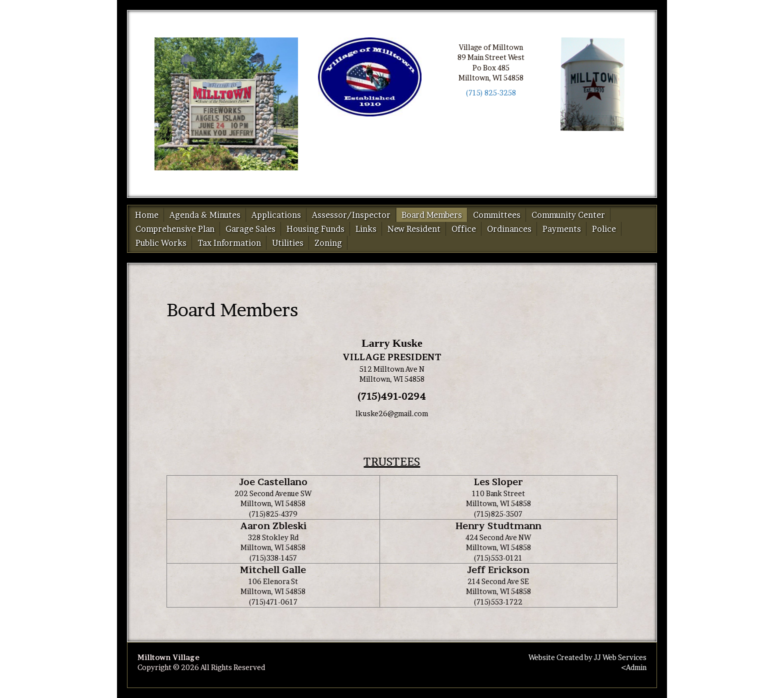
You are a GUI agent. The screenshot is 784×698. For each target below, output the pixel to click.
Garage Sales (250, 229)
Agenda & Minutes (205, 215)
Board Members (432, 215)
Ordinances (509, 229)
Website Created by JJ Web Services (587, 657)
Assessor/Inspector (351, 215)
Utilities (288, 243)
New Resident (414, 229)
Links (366, 229)
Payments (562, 229)
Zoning (328, 243)
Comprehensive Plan (175, 229)
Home (147, 215)
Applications (276, 215)
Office (464, 229)
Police (604, 229)
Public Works (161, 243)
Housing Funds (315, 229)
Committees (497, 215)
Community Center (568, 215)
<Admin (634, 667)
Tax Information (229, 243)
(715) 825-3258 (491, 93)
